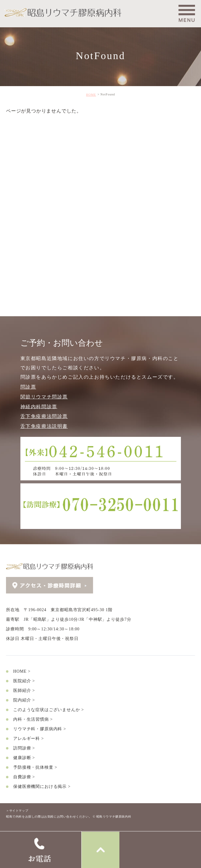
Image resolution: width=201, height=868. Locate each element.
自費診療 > (24, 777)
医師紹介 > (24, 690)
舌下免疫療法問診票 (44, 416)
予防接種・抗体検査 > (35, 767)
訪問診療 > (24, 748)
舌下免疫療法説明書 (44, 426)
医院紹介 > (24, 681)
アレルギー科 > (28, 738)
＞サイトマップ (17, 811)
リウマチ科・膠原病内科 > (40, 729)
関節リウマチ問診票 (44, 397)
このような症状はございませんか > (49, 709)
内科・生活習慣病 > (33, 719)
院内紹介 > (24, 700)
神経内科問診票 (39, 406)
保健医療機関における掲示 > (42, 786)
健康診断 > (24, 757)
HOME (91, 95)
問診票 (28, 387)
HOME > (22, 671)
